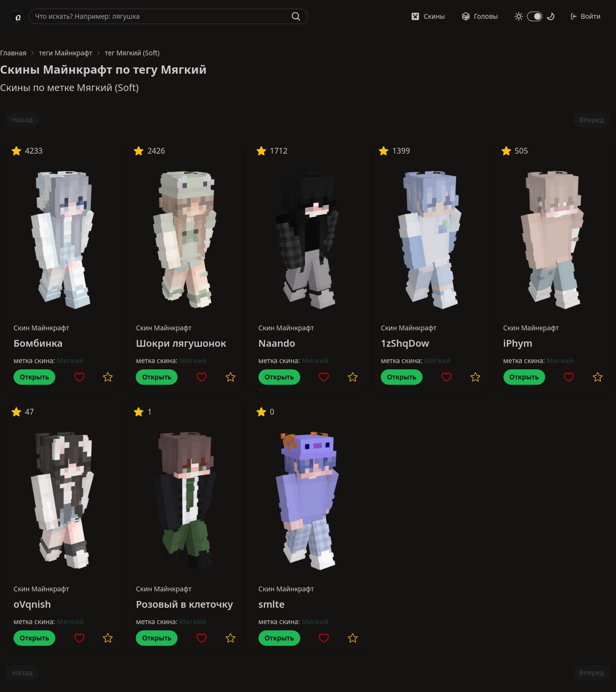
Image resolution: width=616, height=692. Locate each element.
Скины (428, 16)
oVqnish (32, 604)
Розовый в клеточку (184, 604)
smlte (272, 604)
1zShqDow (405, 343)
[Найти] (296, 16)
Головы (480, 16)
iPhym (518, 343)
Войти (585, 16)
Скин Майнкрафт (41, 328)
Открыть (34, 377)
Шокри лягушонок (181, 343)
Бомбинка (38, 343)
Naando (277, 343)
